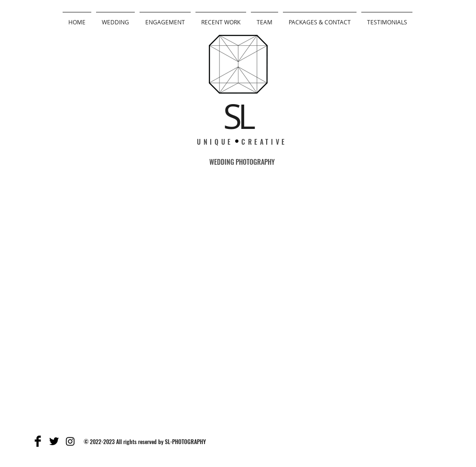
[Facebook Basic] (38, 441)
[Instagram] (70, 441)
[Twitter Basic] (54, 441)
